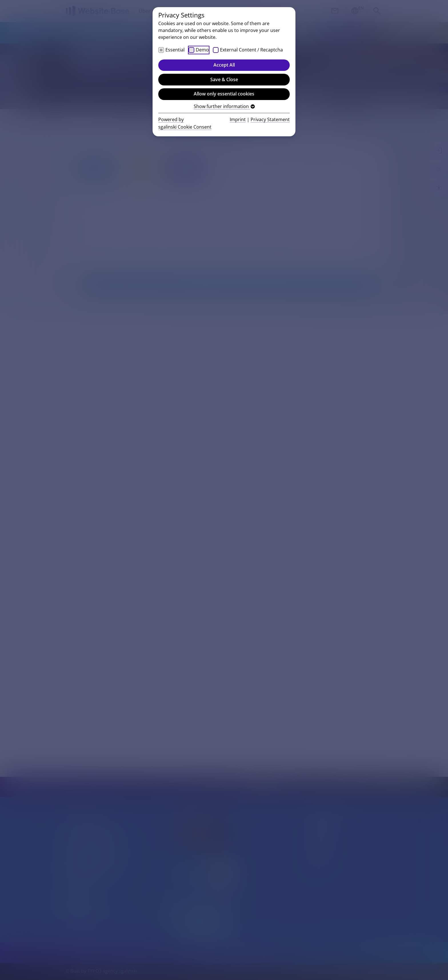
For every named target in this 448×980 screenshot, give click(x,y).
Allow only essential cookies (224, 94)
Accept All (224, 65)
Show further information (224, 106)
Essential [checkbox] (175, 50)
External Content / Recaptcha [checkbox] (251, 50)
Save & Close (224, 79)
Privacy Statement (270, 119)
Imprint (238, 119)
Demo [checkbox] (202, 50)
